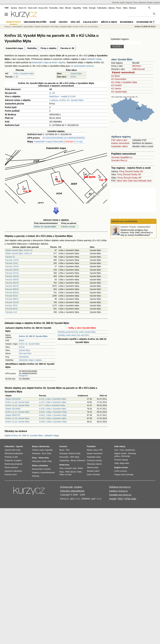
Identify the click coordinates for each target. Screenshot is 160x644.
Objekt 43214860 (13, 409)
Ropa (62, 472)
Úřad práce (36, 461)
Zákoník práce (93, 468)
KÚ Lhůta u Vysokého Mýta (124, 82)
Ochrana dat (66, 487)
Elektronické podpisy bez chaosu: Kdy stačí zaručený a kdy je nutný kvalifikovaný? (137, 232)
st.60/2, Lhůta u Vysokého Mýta (53, 412)
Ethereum (81, 461)
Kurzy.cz (8, 27)
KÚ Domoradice (119, 79)
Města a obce (109, 22)
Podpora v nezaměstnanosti (43, 473)
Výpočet (19, 446)
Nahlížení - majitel (58, 96)
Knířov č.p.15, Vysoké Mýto (17, 405)
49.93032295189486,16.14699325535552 (64, 138)
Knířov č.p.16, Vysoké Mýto (17, 422)
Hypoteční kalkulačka (13, 471)
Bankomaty (44, 446)
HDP (72, 457)
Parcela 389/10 (12, 289)
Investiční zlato (70, 468)
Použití (113, 499)
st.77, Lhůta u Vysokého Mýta (52, 405)
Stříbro (80, 468)
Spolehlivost (130, 450)
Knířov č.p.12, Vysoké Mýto (17, 412)
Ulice (125, 181)
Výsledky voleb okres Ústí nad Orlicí (73, 335)
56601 (22, 340)
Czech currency (121, 471)
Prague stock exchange (124, 475)
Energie (92, 8)
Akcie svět (32, 8)
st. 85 (16, 77)
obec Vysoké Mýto (122, 59)
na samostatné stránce (82, 66)
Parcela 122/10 (12, 260)
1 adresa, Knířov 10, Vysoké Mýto (66, 100)
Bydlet (150, 2)
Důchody (36, 476)
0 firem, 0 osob (68, 227)
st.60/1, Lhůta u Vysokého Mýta (53, 415)
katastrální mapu (40, 62)
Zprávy (14, 8)
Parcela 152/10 (12, 266)
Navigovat (23, 376)
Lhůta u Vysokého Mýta (23, 73)
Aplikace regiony (121, 137)
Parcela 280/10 (12, 280)
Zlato (61, 8)
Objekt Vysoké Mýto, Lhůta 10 (19, 253)
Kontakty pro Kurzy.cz (120, 495)
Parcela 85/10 (11, 309)
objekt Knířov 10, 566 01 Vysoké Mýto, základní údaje (32, 435)
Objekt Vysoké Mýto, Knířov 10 (19, 250)
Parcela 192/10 (12, 276)
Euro (44, 454)
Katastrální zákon (119, 146)
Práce (119, 8)
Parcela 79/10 (11, 306)
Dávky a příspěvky (40, 466)
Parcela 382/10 (12, 286)
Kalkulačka (102, 8)
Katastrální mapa (14, 48)
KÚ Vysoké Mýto (119, 92)
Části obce (133, 181)
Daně (53, 22)
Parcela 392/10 (12, 293)
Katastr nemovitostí (123, 72)
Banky (35, 446)
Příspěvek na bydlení (13, 461)
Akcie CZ (22, 8)
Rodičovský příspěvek (13, 464)
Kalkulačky (91, 22)
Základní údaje (94, 59)
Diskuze (132, 8)
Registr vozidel (120, 454)
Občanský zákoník (94, 464)
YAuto (136, 2)
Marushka (59, 141)
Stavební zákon (93, 471)
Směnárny (36, 454)
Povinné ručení (11, 475)
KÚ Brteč (116, 76)
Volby (116, 463)
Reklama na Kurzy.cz (120, 487)
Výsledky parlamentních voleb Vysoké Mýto (76, 332)
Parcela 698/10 (12, 299)
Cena (122, 450)
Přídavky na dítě (11, 457)
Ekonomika (127, 22)
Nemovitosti (17, 27)
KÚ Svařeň (116, 85)
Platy (50, 461)
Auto (116, 450)
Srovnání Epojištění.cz (122, 157)
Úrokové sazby (38, 450)
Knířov (73, 77)
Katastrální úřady (94, 457)
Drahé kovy (64, 465)
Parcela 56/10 (11, 296)
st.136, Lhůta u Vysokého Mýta (53, 409)
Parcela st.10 (11, 312)
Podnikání (91, 446)
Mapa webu (124, 463)
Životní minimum (11, 468)
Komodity (53, 8)
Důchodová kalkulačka (14, 454)
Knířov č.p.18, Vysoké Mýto (17, 402)
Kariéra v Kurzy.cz (118, 491)
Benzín (73, 472)
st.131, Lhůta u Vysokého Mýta (53, 399)
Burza (62, 450)
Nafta (79, 472)
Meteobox (143, 2)
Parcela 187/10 (12, 273)
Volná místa (44, 458)
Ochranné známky (147, 22)
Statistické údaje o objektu (30, 360)
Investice (63, 446)
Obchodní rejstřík (118, 2)
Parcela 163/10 (12, 270)
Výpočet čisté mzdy (12, 450)
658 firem (137, 66)
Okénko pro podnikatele (124, 221)
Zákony (111, 8)
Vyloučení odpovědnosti (72, 491)
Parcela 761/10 (12, 302)
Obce (119, 181)
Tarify (85, 8)
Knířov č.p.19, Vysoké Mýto (17, 418)
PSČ (101, 450)
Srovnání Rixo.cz (119, 160)
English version (121, 468)
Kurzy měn (43, 8)
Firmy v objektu (49, 48)
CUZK (73, 96)
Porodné (47, 469)
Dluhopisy (63, 454)
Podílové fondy (74, 454)
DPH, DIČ (75, 22)
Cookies (78, 487)
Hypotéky (77, 8)
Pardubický (24, 357)
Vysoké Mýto (76, 73)
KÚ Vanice (116, 89)
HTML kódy (130, 499)
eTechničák (125, 456)
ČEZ (68, 450)
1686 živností (138, 69)
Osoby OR (138, 171)
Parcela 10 (10, 257)
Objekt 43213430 (13, 399)
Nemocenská (37, 469)
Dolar (49, 454)
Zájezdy (129, 2)
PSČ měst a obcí (119, 140)
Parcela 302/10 (12, 283)
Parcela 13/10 (11, 263)
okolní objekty (58, 62)
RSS (120, 499)
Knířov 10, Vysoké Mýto (45, 227)
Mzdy (77, 457)
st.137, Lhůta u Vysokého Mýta (53, 402)
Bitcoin (68, 8)
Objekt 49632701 (13, 415)
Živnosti (129, 171)
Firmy (122, 171)
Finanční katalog (121, 460)
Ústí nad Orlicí (25, 353)
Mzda (44, 461)
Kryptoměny (64, 461)
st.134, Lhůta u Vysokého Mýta (53, 418)
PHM (67, 472)
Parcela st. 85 (67, 48)
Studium (157, 2)
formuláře (96, 475)
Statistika (32, 48)
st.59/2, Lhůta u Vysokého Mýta (53, 422)
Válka (125, 8)
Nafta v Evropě (65, 475)
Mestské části (145, 181)
